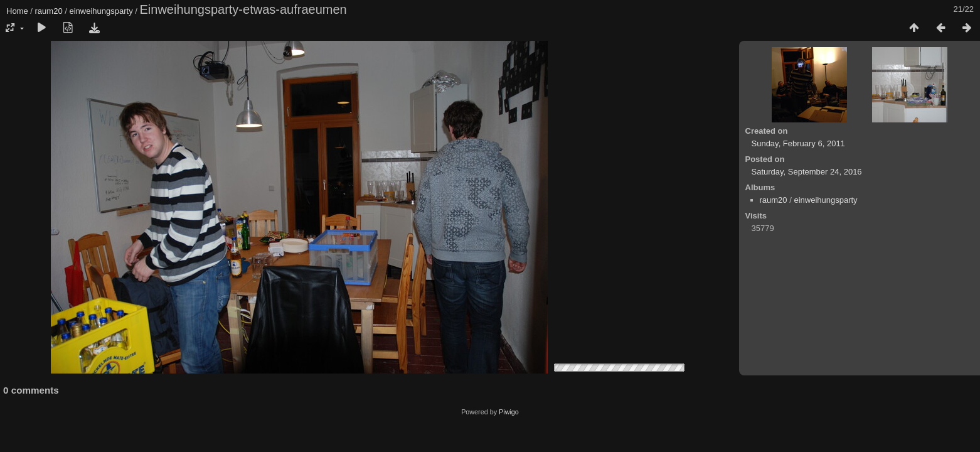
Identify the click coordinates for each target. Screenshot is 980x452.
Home (17, 11)
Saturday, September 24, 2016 (807, 172)
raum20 (49, 11)
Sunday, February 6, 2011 (798, 143)
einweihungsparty (101, 11)
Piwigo (509, 412)
